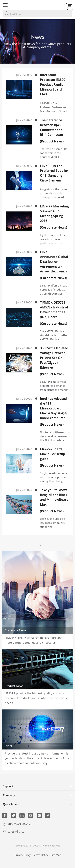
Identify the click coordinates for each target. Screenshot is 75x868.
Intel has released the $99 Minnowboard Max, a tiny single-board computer (54, 408)
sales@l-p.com (17, 831)
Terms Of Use (41, 855)
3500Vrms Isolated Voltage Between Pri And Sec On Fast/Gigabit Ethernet (54, 358)
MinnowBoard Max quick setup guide (52, 454)
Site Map (56, 855)
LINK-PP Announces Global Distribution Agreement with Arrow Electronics (54, 262)
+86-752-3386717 (19, 824)
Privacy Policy (23, 855)
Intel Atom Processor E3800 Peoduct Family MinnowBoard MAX (53, 85)
